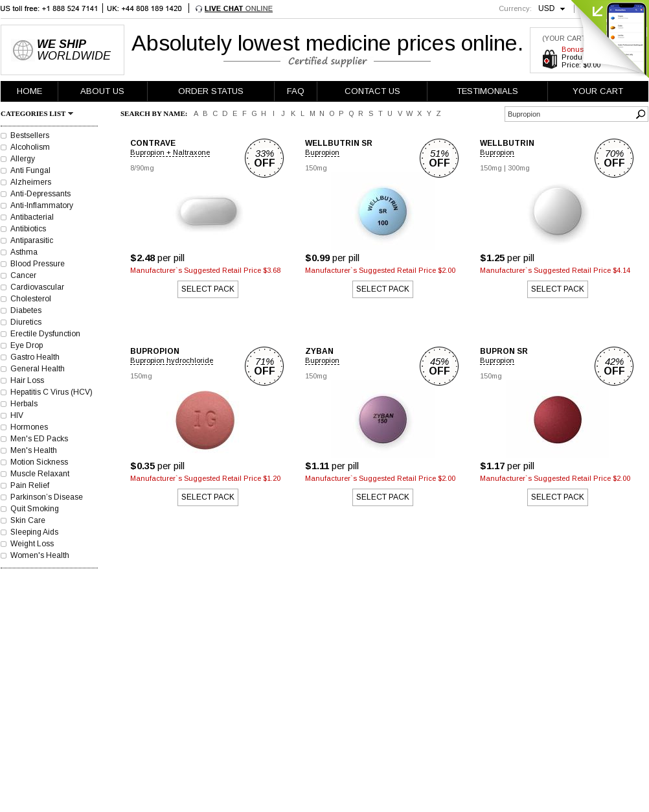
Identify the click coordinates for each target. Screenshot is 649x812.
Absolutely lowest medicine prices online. (327, 43)
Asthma (24, 252)
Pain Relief (30, 485)
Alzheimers (31, 182)
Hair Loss (27, 380)
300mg (519, 168)
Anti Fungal (30, 170)
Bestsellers (30, 135)
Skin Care (28, 520)
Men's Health (34, 450)
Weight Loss (32, 544)
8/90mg (142, 168)
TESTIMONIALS (487, 91)
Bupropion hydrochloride (172, 360)
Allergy (23, 159)
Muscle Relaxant (40, 474)
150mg (316, 168)
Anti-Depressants (40, 194)
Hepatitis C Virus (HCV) (51, 392)
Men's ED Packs (39, 439)
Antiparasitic (32, 240)
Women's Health (40, 555)
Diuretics (26, 322)
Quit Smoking (35, 509)
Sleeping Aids (34, 532)
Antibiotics (28, 229)
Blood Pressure (38, 264)
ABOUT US (102, 91)
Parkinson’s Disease (47, 497)
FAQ (296, 91)
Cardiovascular (37, 287)
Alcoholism (30, 147)
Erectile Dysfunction (45, 334)
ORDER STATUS (211, 91)
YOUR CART (598, 91)
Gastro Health (35, 357)
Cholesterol (31, 299)
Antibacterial (32, 217)
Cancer (23, 275)
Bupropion (322, 152)
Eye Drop (27, 345)
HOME (29, 91)
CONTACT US (372, 91)
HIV (17, 415)
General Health (38, 369)
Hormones (29, 427)
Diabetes (26, 310)
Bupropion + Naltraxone (170, 152)
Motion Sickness (39, 462)
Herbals (24, 404)
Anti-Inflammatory (42, 205)
